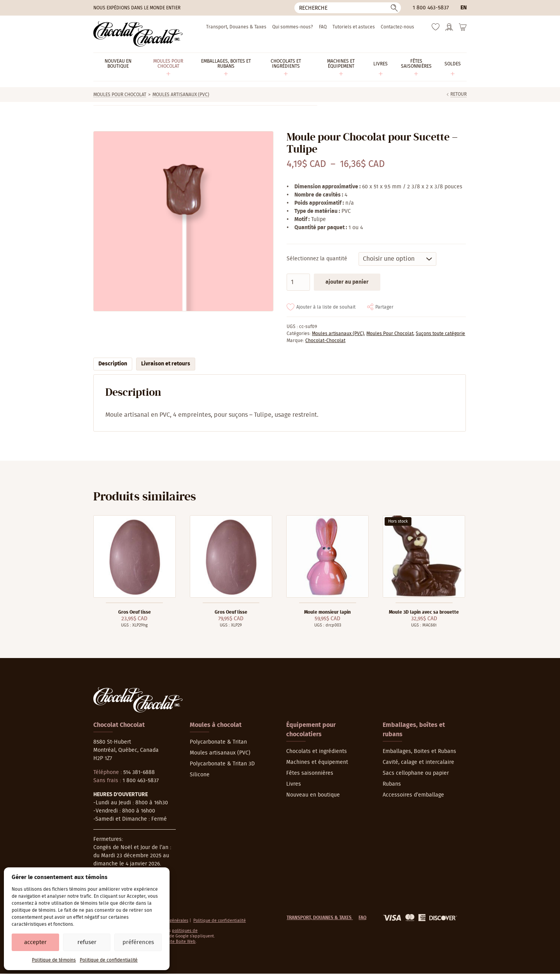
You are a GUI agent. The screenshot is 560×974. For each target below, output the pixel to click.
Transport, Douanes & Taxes (236, 27)
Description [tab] (113, 364)
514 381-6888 (139, 772)
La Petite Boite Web (177, 942)
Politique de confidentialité (109, 960)
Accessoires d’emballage (413, 795)
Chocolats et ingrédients (317, 751)
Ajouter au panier (347, 282)
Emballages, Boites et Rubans (419, 751)
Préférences (138, 942)
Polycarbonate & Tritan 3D (222, 764)
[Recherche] (348, 8)
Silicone (200, 775)
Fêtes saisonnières (310, 773)
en (464, 8)
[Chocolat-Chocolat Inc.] (138, 34)
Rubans (392, 784)
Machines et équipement (317, 762)
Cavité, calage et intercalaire (418, 762)
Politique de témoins (54, 960)
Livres (294, 784)
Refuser (87, 942)
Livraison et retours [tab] (166, 364)
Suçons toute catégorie (440, 333)
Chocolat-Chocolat (325, 340)
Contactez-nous (397, 27)
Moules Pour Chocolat (120, 95)
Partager (384, 307)
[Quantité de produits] (298, 282)
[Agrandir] (183, 221)
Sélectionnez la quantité (317, 259)
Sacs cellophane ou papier (416, 773)
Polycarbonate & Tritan (218, 742)
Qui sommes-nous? (293, 27)
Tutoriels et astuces (354, 27)
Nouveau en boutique (313, 795)
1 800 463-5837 (431, 8)
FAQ (323, 27)
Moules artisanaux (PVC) (181, 95)
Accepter (35, 942)
